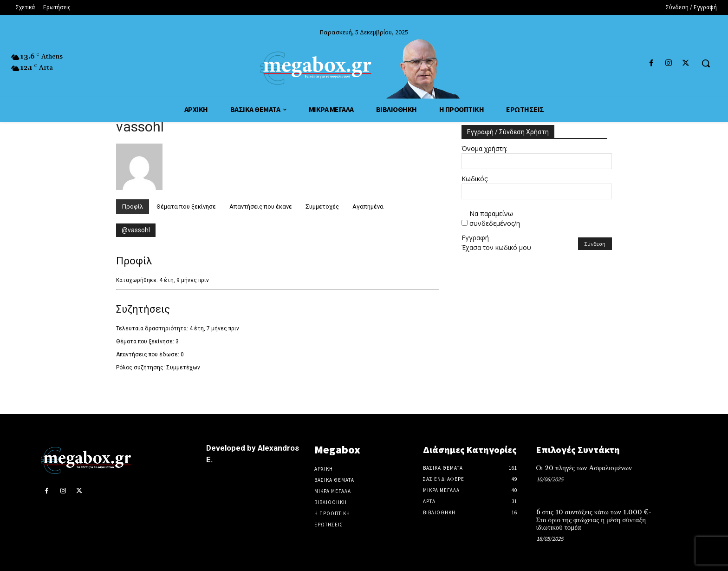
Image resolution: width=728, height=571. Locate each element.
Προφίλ (133, 207)
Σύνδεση (595, 244)
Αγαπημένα (368, 207)
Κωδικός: (475, 179)
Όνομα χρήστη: (484, 148)
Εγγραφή (475, 238)
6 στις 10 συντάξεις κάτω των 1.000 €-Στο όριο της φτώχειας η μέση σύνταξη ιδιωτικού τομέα (594, 520)
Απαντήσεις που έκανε (261, 207)
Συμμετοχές (322, 207)
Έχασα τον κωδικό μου (496, 247)
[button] (706, 63)
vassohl (140, 127)
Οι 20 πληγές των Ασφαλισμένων (584, 468)
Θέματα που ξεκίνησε (186, 207)
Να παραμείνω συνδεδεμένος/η (495, 218)
